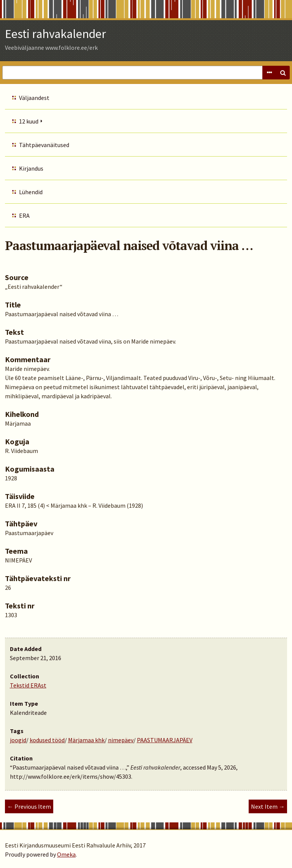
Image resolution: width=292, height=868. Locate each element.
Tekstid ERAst (28, 685)
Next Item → (268, 806)
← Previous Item (29, 806)
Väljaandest (34, 98)
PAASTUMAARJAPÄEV (165, 740)
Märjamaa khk (86, 740)
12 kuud (29, 121)
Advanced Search (269, 73)
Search (283, 73)
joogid (18, 740)
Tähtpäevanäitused (44, 145)
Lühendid (31, 192)
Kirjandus (31, 168)
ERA (24, 215)
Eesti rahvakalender (56, 34)
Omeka (66, 854)
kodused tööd (47, 740)
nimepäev (121, 740)
